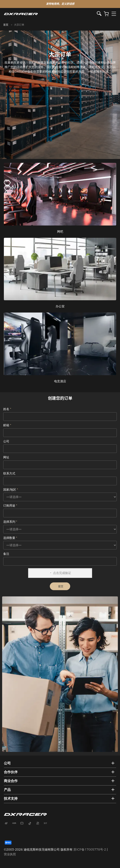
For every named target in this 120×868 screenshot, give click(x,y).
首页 (6, 25)
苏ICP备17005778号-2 (90, 849)
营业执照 (10, 854)
